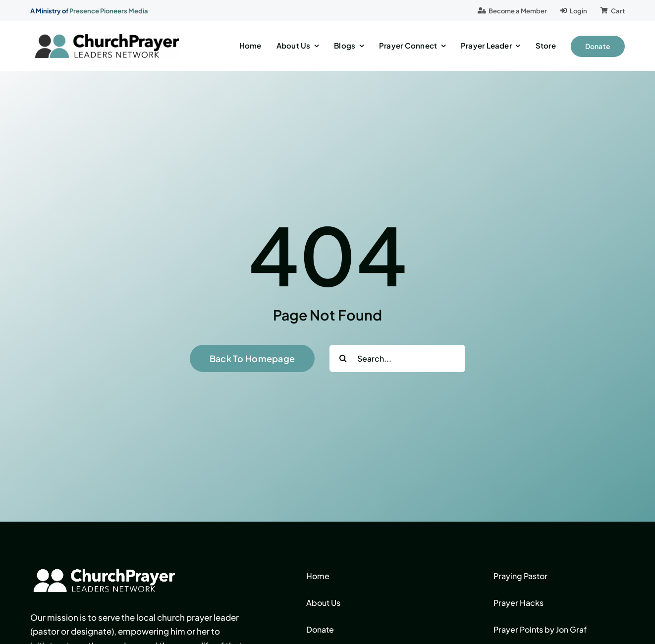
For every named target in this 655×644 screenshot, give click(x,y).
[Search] (343, 358)
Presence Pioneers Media (109, 11)
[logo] (107, 38)
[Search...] (397, 358)
